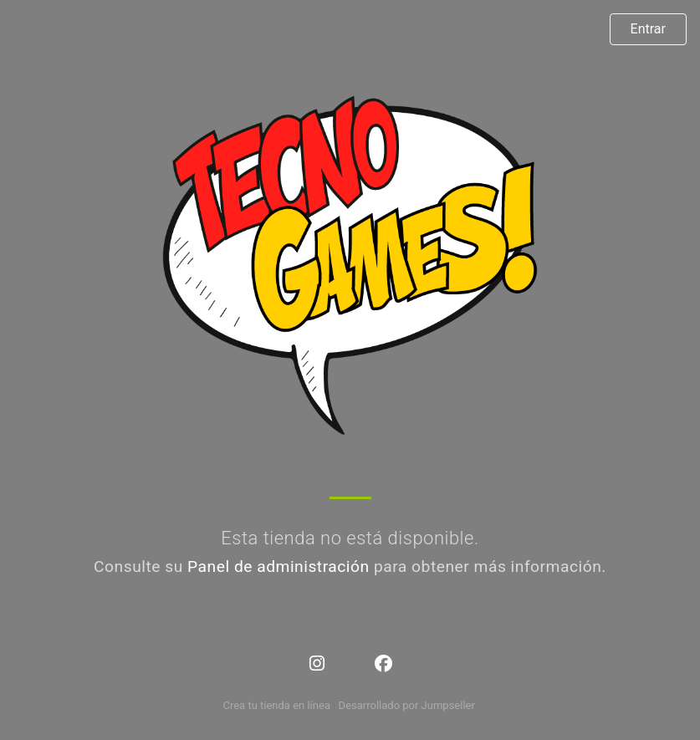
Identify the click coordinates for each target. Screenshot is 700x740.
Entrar (648, 29)
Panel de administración (278, 566)
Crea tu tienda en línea (278, 705)
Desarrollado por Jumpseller (407, 705)
